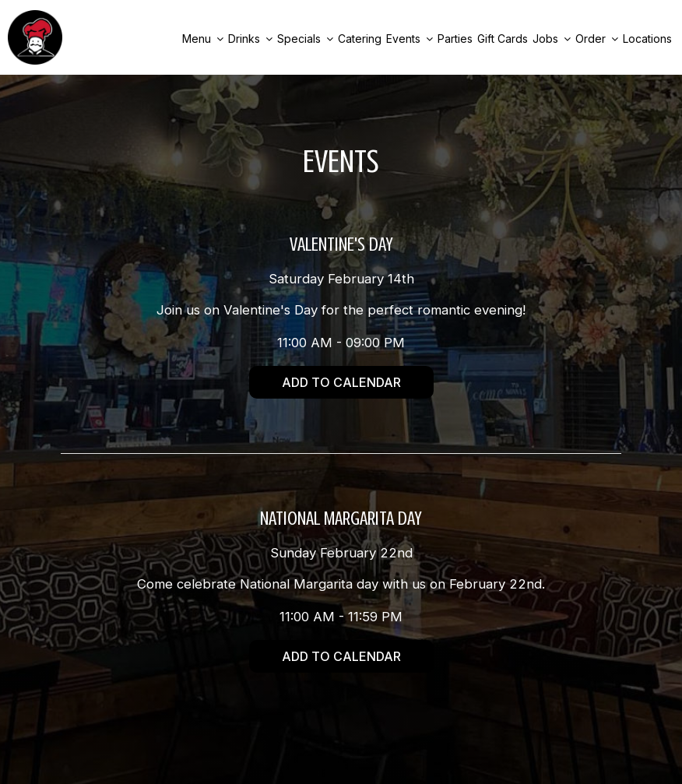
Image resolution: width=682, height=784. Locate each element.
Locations (647, 39)
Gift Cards (503, 39)
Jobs (552, 39)
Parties (455, 39)
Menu (203, 39)
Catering (360, 39)
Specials (305, 39)
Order (597, 39)
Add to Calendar (341, 382)
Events (410, 39)
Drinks (250, 39)
